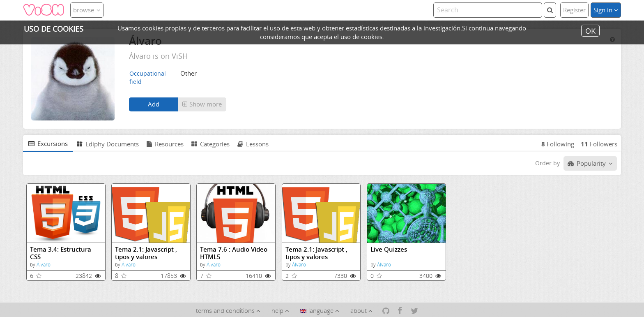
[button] (202, 104)
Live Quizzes (389, 249)
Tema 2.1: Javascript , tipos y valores (146, 253)
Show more (202, 104)
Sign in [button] (606, 10)
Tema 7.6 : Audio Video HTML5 (234, 253)
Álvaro (44, 265)
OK (590, 30)
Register (574, 10)
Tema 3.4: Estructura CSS (61, 253)
